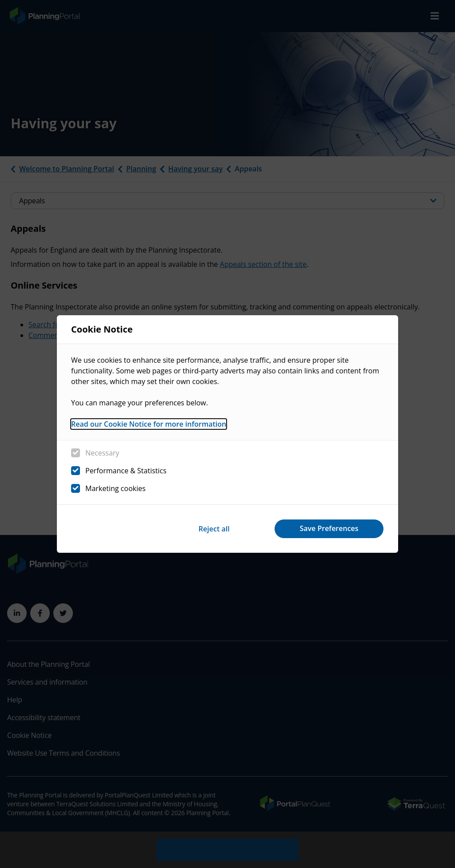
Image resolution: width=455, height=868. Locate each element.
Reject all (213, 528)
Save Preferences (329, 528)
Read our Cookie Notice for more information (149, 424)
